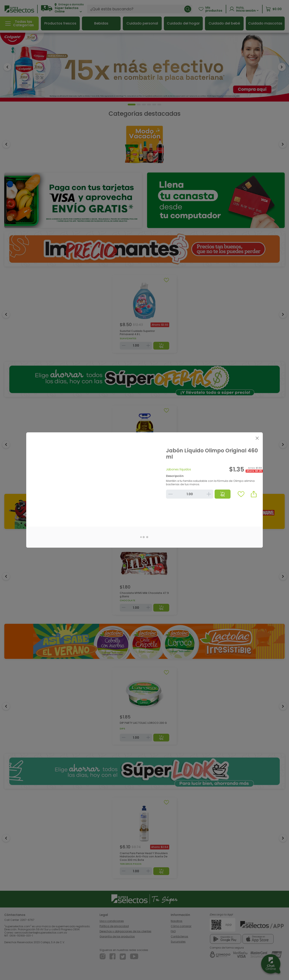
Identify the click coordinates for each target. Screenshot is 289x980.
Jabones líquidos (178, 469)
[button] (254, 494)
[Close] (257, 438)
